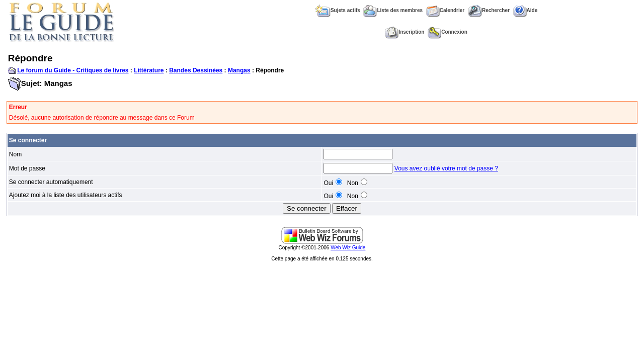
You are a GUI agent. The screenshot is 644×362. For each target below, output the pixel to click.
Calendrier (445, 10)
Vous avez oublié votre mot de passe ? (446, 168)
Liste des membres (393, 10)
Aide (526, 10)
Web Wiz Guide (348, 248)
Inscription (405, 32)
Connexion (448, 32)
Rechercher (489, 10)
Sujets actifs (338, 10)
